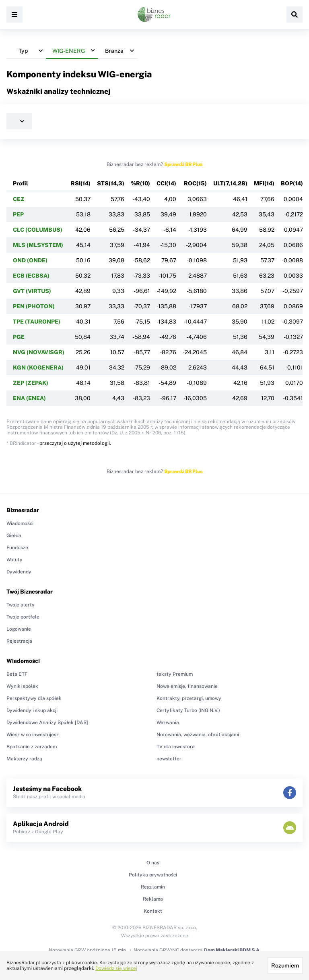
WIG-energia (125, 74)
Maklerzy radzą (24, 759)
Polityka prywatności (153, 875)
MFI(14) (264, 183)
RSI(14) (81, 183)
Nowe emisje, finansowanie (187, 686)
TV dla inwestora (176, 747)
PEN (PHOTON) (34, 306)
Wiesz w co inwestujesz (33, 735)
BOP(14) (292, 183)
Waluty (14, 560)
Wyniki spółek (22, 686)
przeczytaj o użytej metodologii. (75, 443)
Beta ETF (17, 674)
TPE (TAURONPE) (37, 322)
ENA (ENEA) (29, 398)
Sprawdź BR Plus (183, 164)
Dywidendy (19, 572)
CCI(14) (166, 183)
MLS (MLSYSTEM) (38, 245)
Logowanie (19, 629)
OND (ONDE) (30, 260)
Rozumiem (285, 965)
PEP (18, 214)
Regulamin (153, 887)
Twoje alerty (21, 605)
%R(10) (140, 183)
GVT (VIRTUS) (32, 291)
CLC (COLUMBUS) (38, 230)
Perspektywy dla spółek (34, 698)
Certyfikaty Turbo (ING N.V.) (188, 710)
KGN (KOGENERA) (38, 367)
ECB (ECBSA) (31, 276)
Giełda (14, 536)
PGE (19, 337)
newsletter (169, 759)
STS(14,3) (111, 183)
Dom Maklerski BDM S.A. (232, 950)
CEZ (19, 199)
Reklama (153, 899)
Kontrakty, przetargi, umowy (189, 698)
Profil (21, 183)
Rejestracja (19, 641)
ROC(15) (195, 183)
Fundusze (17, 548)
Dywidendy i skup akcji (32, 710)
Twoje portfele (23, 617)
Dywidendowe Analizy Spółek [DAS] (47, 723)
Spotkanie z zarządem (32, 747)
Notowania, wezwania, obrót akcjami (198, 735)
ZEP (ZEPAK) (31, 383)
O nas (153, 863)
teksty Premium (175, 674)
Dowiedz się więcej (116, 968)
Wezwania (168, 723)
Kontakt (153, 911)
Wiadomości (20, 523)
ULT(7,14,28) (230, 183)
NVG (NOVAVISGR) (39, 352)
